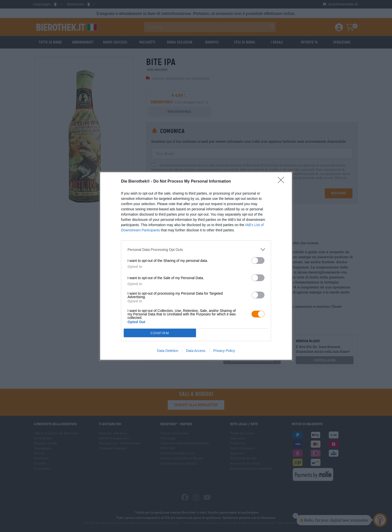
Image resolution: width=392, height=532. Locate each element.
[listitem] (196, 249)
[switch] (258, 260)
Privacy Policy (224, 351)
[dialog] (196, 266)
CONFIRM (160, 333)
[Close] (282, 182)
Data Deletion (168, 351)
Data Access (196, 351)
